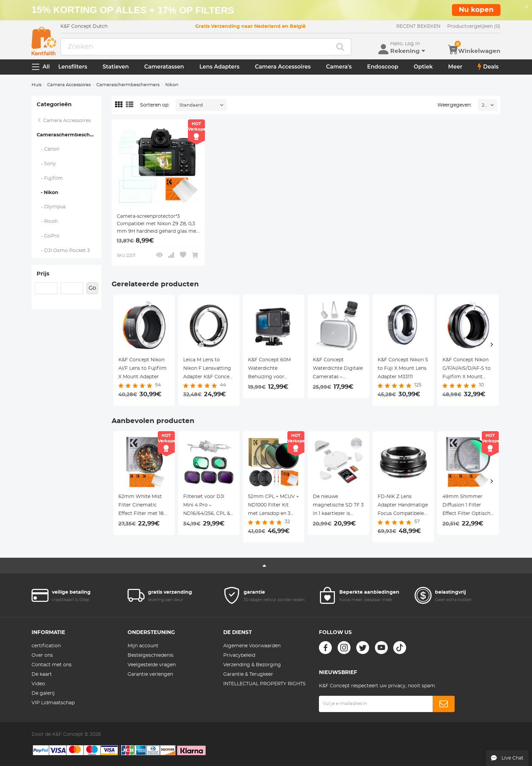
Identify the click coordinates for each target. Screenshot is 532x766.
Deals (488, 67)
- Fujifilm (50, 178)
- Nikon (47, 193)
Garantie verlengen (150, 674)
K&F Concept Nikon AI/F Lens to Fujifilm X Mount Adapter (142, 368)
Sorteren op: (155, 105)
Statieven (116, 67)
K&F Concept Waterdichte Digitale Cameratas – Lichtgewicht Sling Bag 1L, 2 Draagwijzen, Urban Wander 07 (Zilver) (338, 369)
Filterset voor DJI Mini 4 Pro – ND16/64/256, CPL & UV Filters (207, 506)
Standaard (191, 105)
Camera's (339, 67)
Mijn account (143, 646)
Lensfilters (73, 67)
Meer (455, 67)
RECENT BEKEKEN (418, 26)
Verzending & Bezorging (252, 665)
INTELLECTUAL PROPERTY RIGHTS (264, 684)
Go (92, 288)
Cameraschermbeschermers (128, 85)
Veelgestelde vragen (152, 665)
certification (46, 646)
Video (38, 684)
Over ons (42, 655)
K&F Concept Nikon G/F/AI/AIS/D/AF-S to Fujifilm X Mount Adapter (467, 369)
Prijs (43, 274)
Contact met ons (52, 665)
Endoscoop (383, 67)
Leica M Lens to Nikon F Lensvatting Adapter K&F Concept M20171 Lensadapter (209, 369)
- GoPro (48, 236)
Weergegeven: (454, 105)
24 (484, 105)
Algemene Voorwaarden (252, 646)
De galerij (43, 693)
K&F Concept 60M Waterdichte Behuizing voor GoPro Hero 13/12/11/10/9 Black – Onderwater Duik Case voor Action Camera (271, 369)
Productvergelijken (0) (474, 26)
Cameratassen (164, 67)
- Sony (46, 164)
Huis (36, 85)
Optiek (423, 67)
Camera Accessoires (283, 67)
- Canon (48, 149)
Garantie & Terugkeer (248, 674)
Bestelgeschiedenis (150, 655)
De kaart (42, 674)
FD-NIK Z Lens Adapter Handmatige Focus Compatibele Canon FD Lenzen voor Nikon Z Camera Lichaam (403, 506)
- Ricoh (47, 222)
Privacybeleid (239, 655)
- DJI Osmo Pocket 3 (63, 251)
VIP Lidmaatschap (53, 703)
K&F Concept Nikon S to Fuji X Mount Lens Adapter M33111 (403, 368)
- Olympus (51, 207)
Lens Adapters (220, 67)
